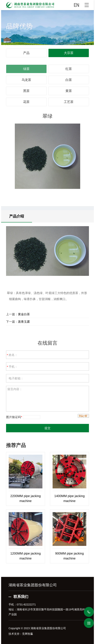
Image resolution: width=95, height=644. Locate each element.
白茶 (69, 80)
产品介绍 (17, 216)
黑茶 (26, 91)
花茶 (26, 102)
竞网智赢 (28, 634)
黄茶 (69, 91)
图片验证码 (14, 417)
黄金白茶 (24, 314)
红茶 (69, 69)
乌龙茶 (26, 80)
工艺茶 (69, 102)
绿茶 (26, 69)
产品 (26, 53)
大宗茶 (69, 53)
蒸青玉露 (24, 322)
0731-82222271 (26, 605)
